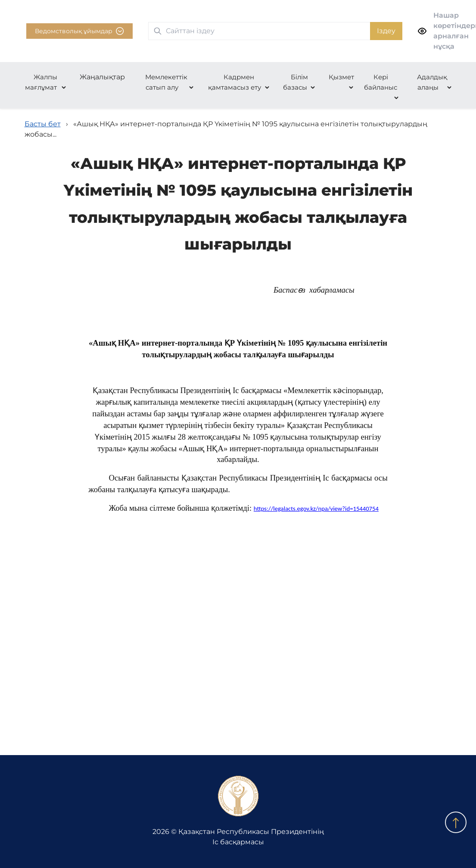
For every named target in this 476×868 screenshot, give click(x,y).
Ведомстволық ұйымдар (79, 31)
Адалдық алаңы (432, 82)
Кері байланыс (381, 82)
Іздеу (386, 31)
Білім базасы (296, 82)
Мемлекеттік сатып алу (166, 82)
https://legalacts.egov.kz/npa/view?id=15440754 (316, 509)
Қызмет (341, 77)
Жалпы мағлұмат (41, 82)
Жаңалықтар (102, 77)
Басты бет (43, 124)
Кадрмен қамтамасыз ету (235, 82)
